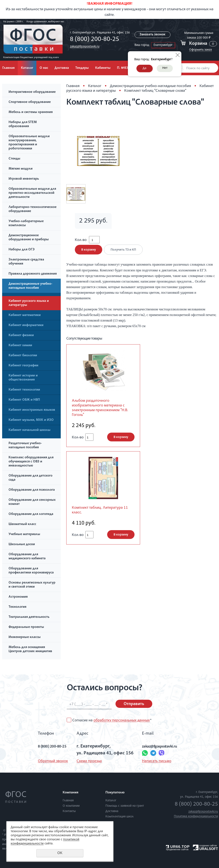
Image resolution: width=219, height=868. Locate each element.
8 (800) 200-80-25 (93, 40)
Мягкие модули (21, 169)
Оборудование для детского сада (30, 478)
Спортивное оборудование (30, 102)
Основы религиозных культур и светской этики (32, 585)
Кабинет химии (20, 346)
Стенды (14, 159)
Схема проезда (87, 761)
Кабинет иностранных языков (32, 410)
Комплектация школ (120, 817)
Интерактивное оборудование (32, 92)
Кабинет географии (23, 366)
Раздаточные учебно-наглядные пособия (25, 446)
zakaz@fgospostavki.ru (83, 47)
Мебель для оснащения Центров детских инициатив (30, 649)
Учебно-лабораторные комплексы (26, 223)
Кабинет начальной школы (30, 430)
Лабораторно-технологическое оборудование (33, 209)
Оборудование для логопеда (31, 514)
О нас (44, 68)
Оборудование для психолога (32, 490)
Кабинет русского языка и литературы (29, 303)
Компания (70, 793)
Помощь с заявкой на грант (125, 806)
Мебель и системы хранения (31, 112)
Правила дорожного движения (33, 274)
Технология (17, 607)
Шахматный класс (22, 524)
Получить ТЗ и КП (125, 253)
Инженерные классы (25, 637)
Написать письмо (155, 761)
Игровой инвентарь (24, 179)
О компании (71, 806)
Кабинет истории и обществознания (23, 378)
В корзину (89, 253)
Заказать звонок (152, 35)
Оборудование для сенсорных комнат (32, 502)
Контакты (69, 811)
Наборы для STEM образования (23, 124)
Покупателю (115, 793)
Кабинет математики (25, 315)
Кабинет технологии (24, 390)
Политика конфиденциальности (196, 816)
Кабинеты (103, 68)
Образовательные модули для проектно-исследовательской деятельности (32, 193)
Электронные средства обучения (26, 262)
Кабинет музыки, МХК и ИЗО (31, 420)
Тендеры (82, 68)
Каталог (27, 68)
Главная (73, 86)
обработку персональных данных (122, 721)
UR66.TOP (178, 847)
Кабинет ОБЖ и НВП (24, 400)
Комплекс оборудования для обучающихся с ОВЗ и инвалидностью (31, 462)
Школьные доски (22, 545)
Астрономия (18, 597)
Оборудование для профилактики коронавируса (31, 571)
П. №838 (124, 68)
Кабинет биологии (23, 356)
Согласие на (112, 721)
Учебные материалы (24, 534)
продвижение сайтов (177, 849)
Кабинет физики (21, 335)
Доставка (62, 68)
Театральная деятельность (29, 617)
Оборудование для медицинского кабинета (27, 557)
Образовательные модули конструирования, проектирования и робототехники (29, 143)
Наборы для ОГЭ (22, 250)
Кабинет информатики (26, 325)
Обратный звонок (46, 761)
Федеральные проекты (26, 627)
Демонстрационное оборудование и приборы (29, 238)
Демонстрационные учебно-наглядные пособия (30, 286)
